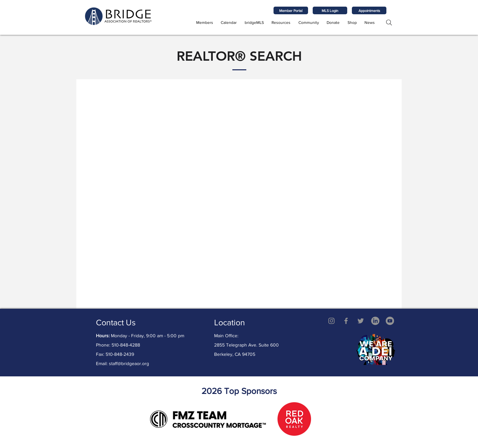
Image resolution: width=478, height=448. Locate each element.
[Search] (389, 22)
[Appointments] (369, 10)
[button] (205, 23)
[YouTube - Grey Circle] (390, 321)
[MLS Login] (330, 10)
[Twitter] (361, 321)
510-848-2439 (120, 354)
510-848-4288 (126, 345)
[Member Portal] (291, 10)
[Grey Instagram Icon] (331, 321)
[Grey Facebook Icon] (346, 321)
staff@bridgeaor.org (129, 363)
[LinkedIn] (375, 321)
